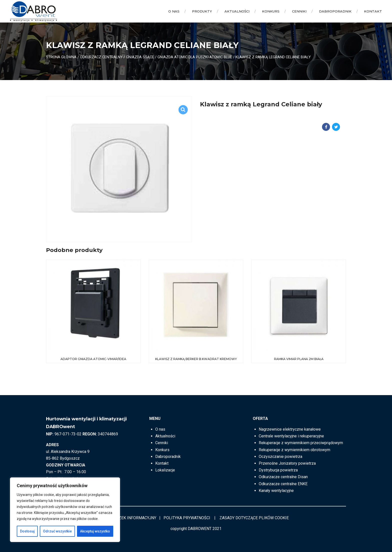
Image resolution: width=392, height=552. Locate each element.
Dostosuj (27, 531)
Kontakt (373, 11)
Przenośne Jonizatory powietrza (287, 463)
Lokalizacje (165, 470)
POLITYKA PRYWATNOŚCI (187, 518)
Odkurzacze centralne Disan (283, 477)
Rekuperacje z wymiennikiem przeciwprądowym (301, 443)
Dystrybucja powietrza (278, 470)
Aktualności (237, 11)
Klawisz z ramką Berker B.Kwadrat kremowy (196, 359)
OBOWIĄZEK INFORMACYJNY (130, 518)
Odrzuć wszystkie (57, 531)
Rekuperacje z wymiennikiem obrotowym (294, 450)
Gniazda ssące (140, 57)
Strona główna (61, 57)
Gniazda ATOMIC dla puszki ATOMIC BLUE (195, 57)
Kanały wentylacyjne (276, 491)
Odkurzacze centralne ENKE (283, 484)
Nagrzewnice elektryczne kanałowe (290, 429)
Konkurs (271, 11)
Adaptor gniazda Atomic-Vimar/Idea (93, 359)
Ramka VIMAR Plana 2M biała (299, 359)
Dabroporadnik (335, 11)
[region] (65, 510)
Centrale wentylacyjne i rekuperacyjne (291, 436)
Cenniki (299, 11)
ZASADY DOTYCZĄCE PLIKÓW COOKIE (254, 518)
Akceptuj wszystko (95, 531)
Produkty (202, 11)
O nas (174, 11)
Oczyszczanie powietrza (280, 457)
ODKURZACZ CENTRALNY (101, 57)
